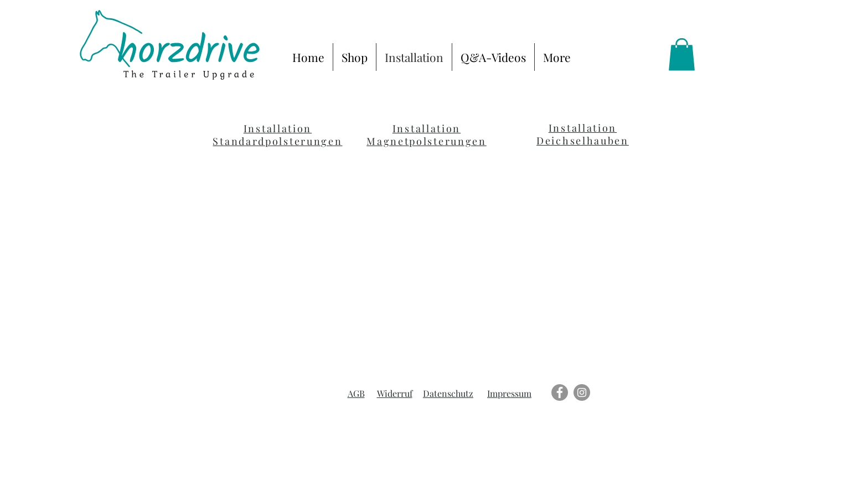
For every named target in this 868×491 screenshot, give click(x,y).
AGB (356, 393)
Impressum (509, 393)
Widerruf (395, 393)
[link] (682, 55)
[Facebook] (560, 392)
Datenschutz (448, 393)
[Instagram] (582, 392)
